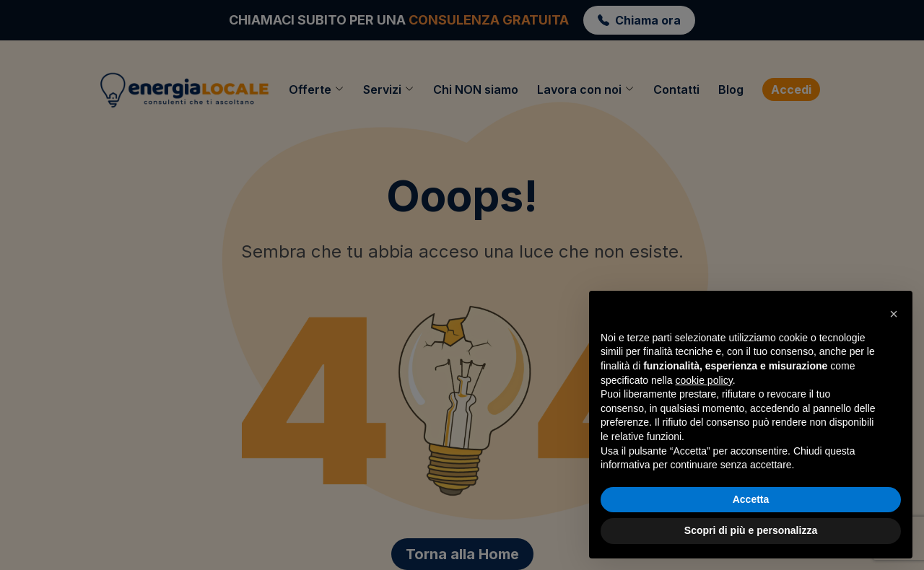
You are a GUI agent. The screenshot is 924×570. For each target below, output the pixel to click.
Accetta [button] (751, 499)
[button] (894, 314)
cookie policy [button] (704, 380)
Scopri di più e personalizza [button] (751, 530)
